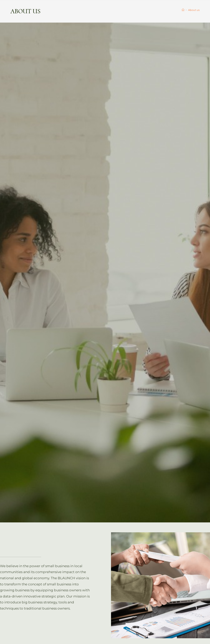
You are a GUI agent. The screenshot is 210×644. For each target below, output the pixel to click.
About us (194, 10)
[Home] (183, 10)
